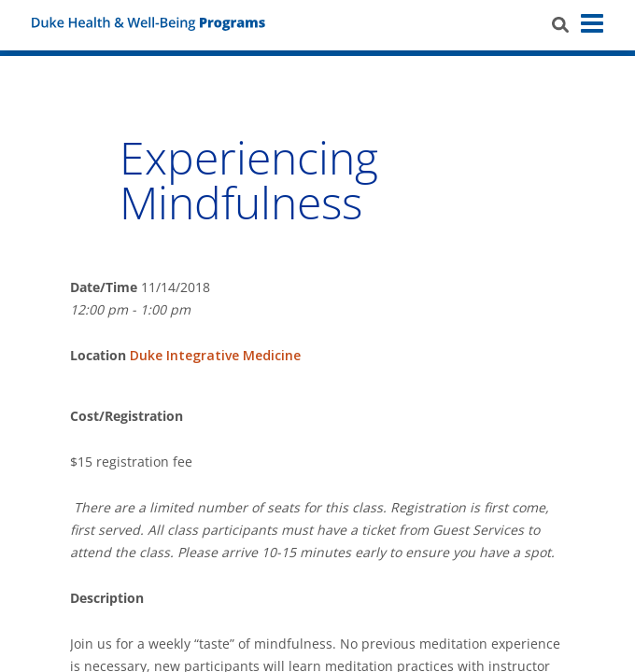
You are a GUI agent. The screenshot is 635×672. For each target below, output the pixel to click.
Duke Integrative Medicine (215, 355)
